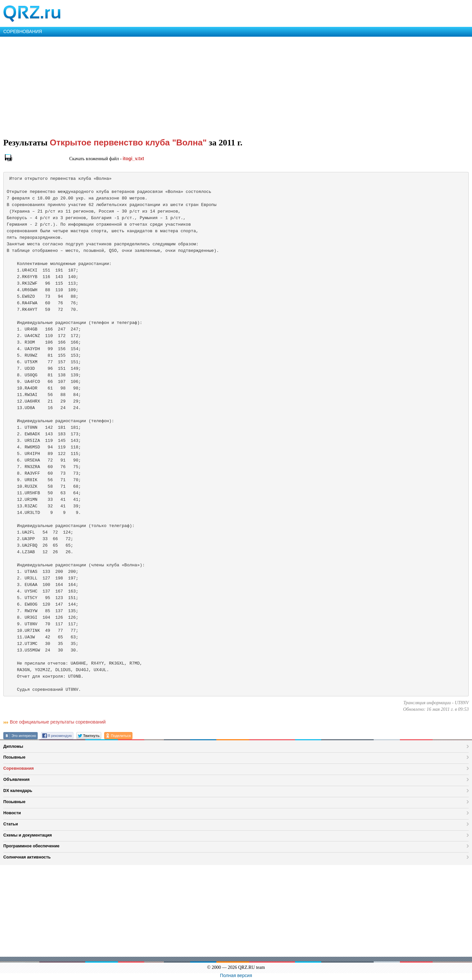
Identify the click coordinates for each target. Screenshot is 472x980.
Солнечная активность (27, 857)
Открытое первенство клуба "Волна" (128, 142)
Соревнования (19, 768)
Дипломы (13, 746)
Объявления (16, 779)
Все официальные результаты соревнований (58, 722)
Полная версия (236, 975)
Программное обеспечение (31, 846)
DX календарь (18, 791)
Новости (12, 813)
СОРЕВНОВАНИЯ (23, 31)
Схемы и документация (28, 835)
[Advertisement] (197, 86)
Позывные (14, 757)
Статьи (11, 824)
